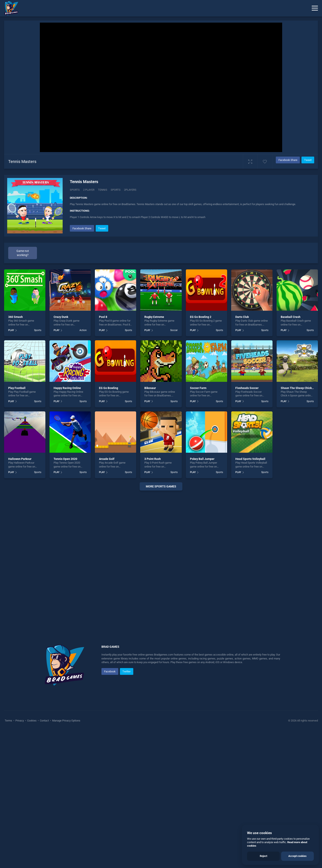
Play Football (17, 388)
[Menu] (315, 8)
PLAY (11, 330)
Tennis (103, 190)
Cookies (32, 721)
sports (116, 190)
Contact (44, 721)
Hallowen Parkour (20, 459)
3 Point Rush (153, 459)
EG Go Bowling (109, 388)
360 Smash (16, 317)
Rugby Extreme (154, 317)
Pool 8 (103, 317)
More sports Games (161, 486)
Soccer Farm (198, 388)
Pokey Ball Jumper (202, 459)
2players (130, 190)
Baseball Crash (291, 317)
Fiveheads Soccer (247, 388)
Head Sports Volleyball (250, 459)
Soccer (174, 330)
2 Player (89, 190)
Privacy (20, 721)
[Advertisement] (161, 556)
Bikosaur (150, 388)
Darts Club (242, 317)
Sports (75, 190)
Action (83, 330)
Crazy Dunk (61, 317)
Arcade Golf (107, 459)
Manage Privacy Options (66, 721)
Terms (9, 721)
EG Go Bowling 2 (201, 317)
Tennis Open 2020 (65, 459)
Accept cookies (297, 856)
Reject (263, 856)
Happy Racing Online (67, 388)
